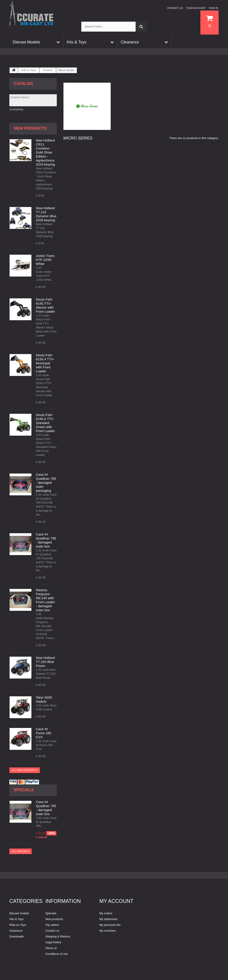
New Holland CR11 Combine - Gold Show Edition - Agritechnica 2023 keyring (45, 152)
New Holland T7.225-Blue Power (45, 662)
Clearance (16, 931)
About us (51, 948)
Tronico (48, 70)
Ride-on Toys (18, 925)
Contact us (175, 8)
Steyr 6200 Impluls (44, 699)
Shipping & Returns (58, 936)
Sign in (213, 8)
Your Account (196, 8)
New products (30, 128)
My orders (106, 913)
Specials (24, 790)
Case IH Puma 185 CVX (43, 733)
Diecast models (19, 913)
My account (116, 901)
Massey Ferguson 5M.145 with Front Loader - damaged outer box (45, 600)
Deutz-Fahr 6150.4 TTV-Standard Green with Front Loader (45, 423)
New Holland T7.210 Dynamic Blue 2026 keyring (46, 214)
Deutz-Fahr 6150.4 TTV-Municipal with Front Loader (45, 363)
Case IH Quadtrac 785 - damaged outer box (46, 540)
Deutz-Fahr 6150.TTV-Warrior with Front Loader (45, 305)
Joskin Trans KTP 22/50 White (45, 260)
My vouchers (108, 931)
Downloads (16, 936)
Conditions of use (57, 954)
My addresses (108, 919)
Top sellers (52, 925)
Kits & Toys (29, 70)
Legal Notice (53, 942)
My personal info (110, 925)
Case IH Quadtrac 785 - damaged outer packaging (46, 483)
